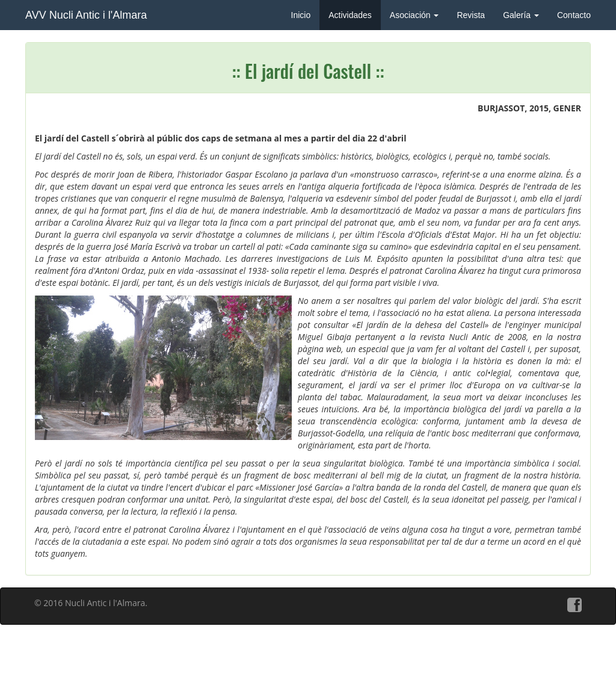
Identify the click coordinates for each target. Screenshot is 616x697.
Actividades (350, 15)
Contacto (574, 15)
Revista (471, 15)
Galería (521, 15)
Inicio (301, 15)
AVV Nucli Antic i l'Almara (86, 15)
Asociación (414, 15)
